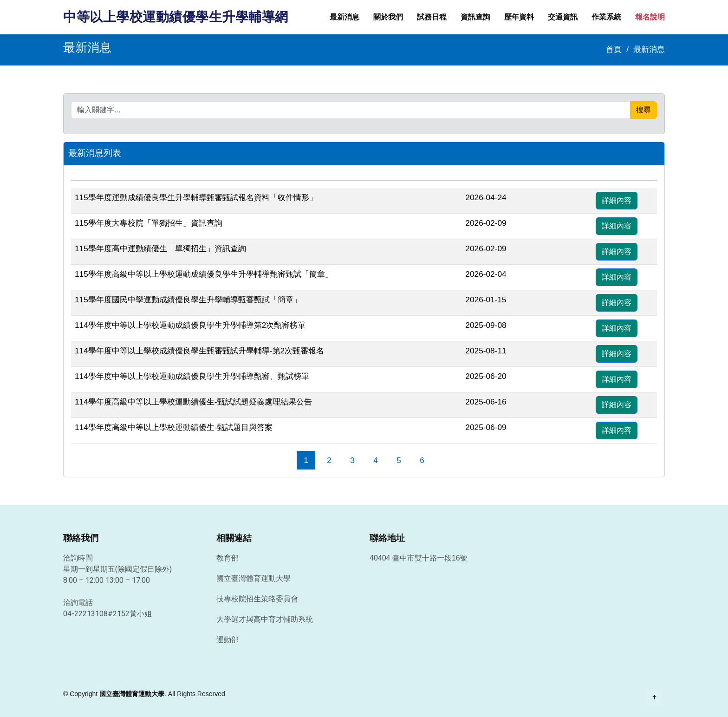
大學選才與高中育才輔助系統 (265, 619)
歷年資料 (519, 17)
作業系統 (606, 17)
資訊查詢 (475, 17)
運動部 (227, 640)
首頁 (614, 49)
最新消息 (344, 17)
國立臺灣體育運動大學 (253, 579)
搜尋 (643, 110)
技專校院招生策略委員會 (257, 599)
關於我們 (388, 17)
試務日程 (432, 17)
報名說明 (650, 17)
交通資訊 (563, 17)
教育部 (227, 558)
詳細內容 (617, 200)
